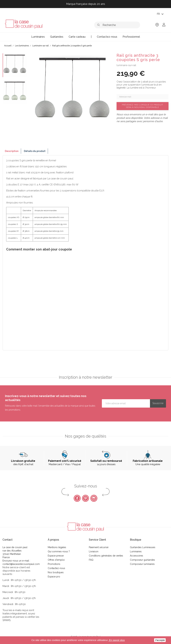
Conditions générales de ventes (106, 556)
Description (12, 151)
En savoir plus (117, 640)
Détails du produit (35, 151)
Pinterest (85, 498)
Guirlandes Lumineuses (143, 547)
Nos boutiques (56, 572)
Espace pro (54, 577)
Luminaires (136, 551)
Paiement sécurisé (99, 547)
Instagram (94, 498)
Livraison (94, 551)
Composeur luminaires (142, 564)
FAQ (91, 560)
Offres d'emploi (56, 560)
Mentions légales (57, 547)
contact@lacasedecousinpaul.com (21, 564)
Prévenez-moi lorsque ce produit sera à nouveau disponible (143, 106)
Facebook (77, 498)
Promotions (54, 564)
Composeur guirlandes (142, 560)
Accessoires (137, 556)
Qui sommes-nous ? (59, 551)
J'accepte (160, 640)
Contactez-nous (56, 568)
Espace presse (56, 556)
